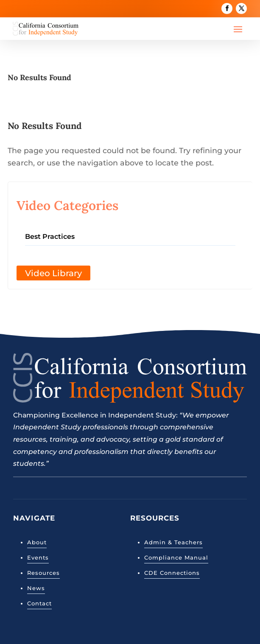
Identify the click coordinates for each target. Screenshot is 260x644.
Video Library (53, 273)
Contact (39, 603)
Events (38, 557)
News (36, 588)
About (37, 542)
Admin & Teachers (173, 542)
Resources (43, 573)
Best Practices (50, 237)
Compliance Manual (176, 557)
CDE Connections (172, 573)
